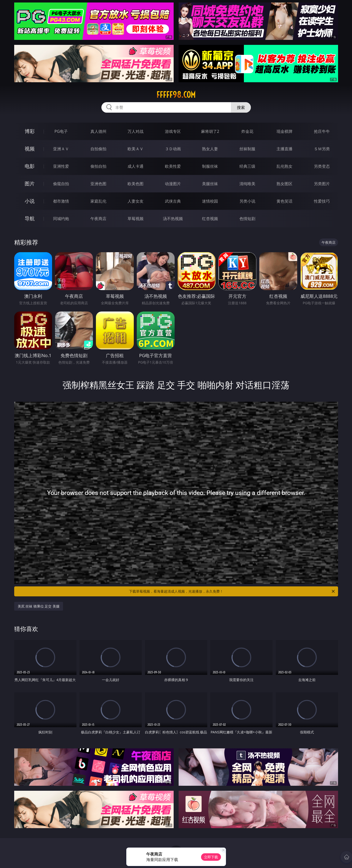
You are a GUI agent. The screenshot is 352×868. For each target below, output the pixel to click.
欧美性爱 (173, 166)
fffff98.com (176, 95)
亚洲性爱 (61, 166)
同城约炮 (61, 219)
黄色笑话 (284, 201)
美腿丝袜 (210, 184)
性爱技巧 (322, 201)
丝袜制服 (247, 149)
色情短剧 (247, 219)
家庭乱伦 (98, 201)
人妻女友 (136, 201)
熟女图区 (284, 184)
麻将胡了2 (210, 131)
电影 (30, 166)
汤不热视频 (173, 219)
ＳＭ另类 (322, 149)
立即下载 (211, 857)
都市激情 (61, 201)
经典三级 (247, 166)
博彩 (30, 131)
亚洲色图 (98, 184)
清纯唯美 (247, 184)
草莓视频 (136, 219)
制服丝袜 (210, 166)
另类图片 (322, 184)
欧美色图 (136, 184)
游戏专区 (173, 131)
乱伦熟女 (284, 166)
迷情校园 (210, 201)
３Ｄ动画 (173, 149)
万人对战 (136, 131)
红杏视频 (210, 219)
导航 (30, 218)
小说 (30, 201)
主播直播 (284, 149)
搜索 (241, 107)
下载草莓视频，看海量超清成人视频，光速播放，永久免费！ (232, 591)
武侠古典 (173, 201)
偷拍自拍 (98, 166)
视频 (30, 149)
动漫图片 (173, 184)
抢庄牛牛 (322, 131)
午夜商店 (98, 219)
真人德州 (98, 131)
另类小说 (247, 201)
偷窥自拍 (61, 184)
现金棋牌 (284, 131)
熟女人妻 (210, 149)
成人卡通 (136, 166)
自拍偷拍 (98, 149)
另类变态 (322, 166)
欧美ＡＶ (136, 149)
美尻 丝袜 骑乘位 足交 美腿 (39, 606)
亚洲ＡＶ (61, 149)
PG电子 (61, 131)
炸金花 (247, 131)
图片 (30, 184)
